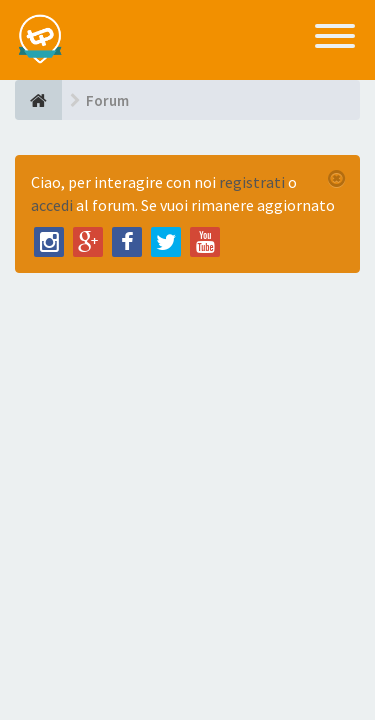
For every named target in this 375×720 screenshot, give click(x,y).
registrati (252, 182)
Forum (107, 100)
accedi (52, 205)
